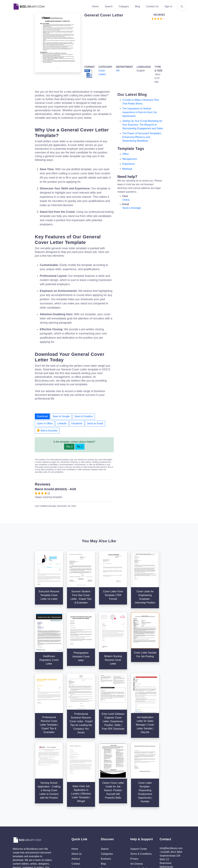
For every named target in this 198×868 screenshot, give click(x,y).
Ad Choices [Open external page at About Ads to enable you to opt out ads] (137, 812)
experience (129, 164)
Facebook (77, 423)
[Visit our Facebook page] (24, 833)
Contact (76, 812)
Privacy (134, 807)
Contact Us (152, 6)
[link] (16, 833)
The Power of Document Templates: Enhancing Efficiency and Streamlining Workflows (142, 137)
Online (126, 200)
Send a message (132, 208)
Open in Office (45, 423)
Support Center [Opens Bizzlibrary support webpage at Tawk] (139, 797)
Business (106, 807)
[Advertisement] (124, 42)
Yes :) (69, 447)
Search (109, 6)
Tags (103, 817)
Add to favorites (47, 430)
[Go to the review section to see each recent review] (158, 19)
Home (95, 6)
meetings (127, 169)
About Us (77, 802)
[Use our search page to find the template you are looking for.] (182, 7)
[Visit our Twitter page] (16, 833)
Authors (76, 807)
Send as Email (95, 423)
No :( (80, 447)
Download (42, 416)
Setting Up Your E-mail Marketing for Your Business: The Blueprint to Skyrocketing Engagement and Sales (143, 125)
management (130, 159)
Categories (107, 802)
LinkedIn (62, 423)
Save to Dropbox (84, 416)
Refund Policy (138, 827)
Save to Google (61, 416)
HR (118, 71)
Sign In (168, 6)
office (126, 154)
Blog (138, 6)
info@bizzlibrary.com (171, 796)
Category (124, 6)
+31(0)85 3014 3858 (171, 800)
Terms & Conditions (141, 802)
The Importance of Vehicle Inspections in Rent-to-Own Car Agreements (140, 112)
